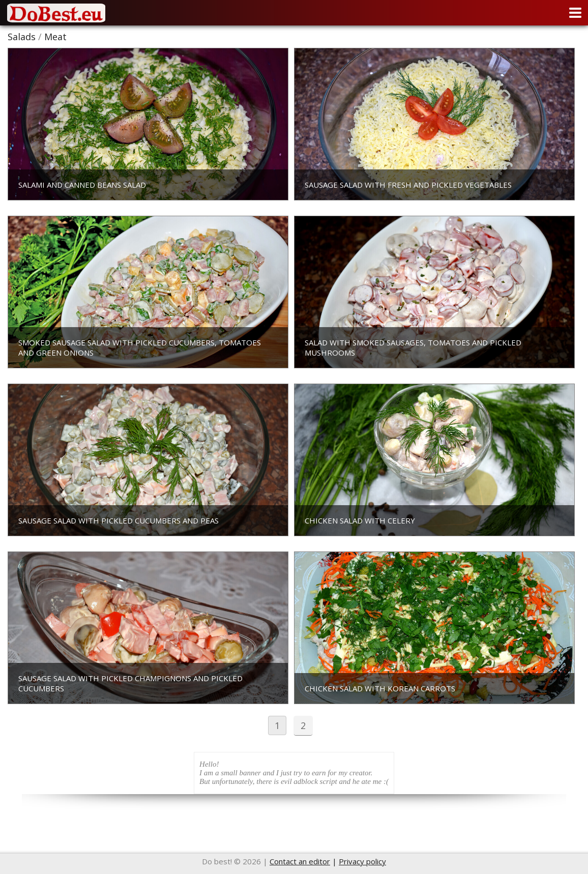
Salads (22, 37)
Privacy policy (362, 861)
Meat (55, 37)
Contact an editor (300, 861)
